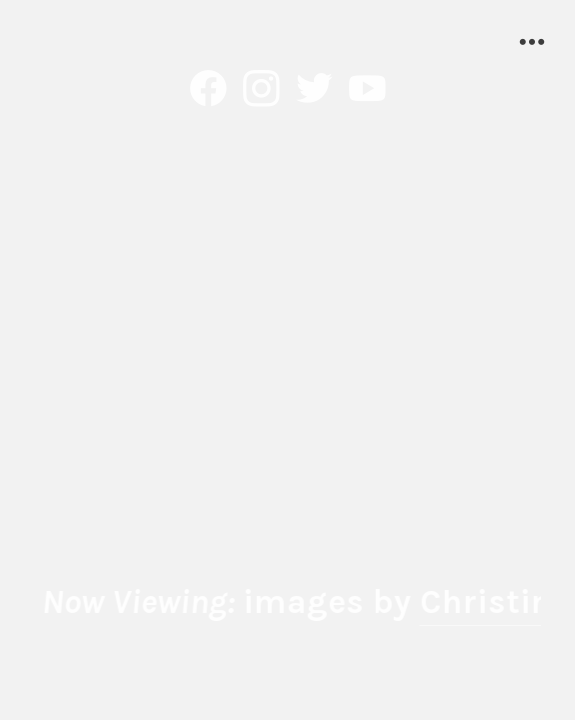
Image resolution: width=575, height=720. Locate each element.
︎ (367, 90)
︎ (314, 90)
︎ (261, 90)
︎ (208, 90)
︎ (532, 42)
